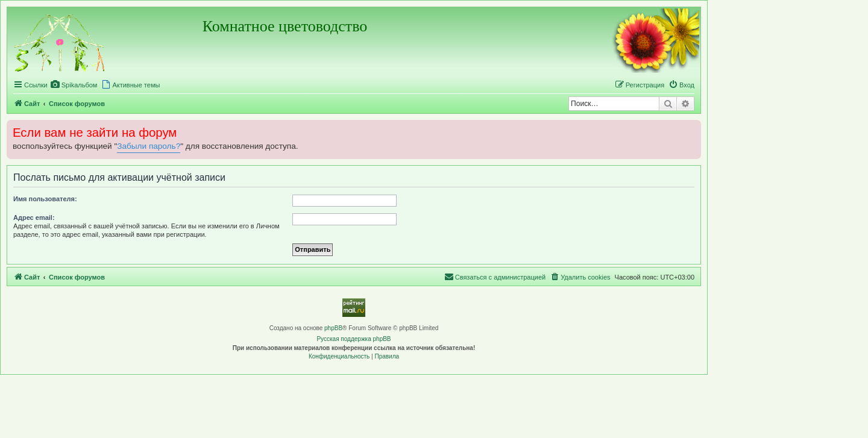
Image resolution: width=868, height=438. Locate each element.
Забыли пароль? (149, 146)
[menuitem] (74, 85)
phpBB (333, 328)
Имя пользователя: (45, 199)
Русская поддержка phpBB (354, 339)
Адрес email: (34, 217)
